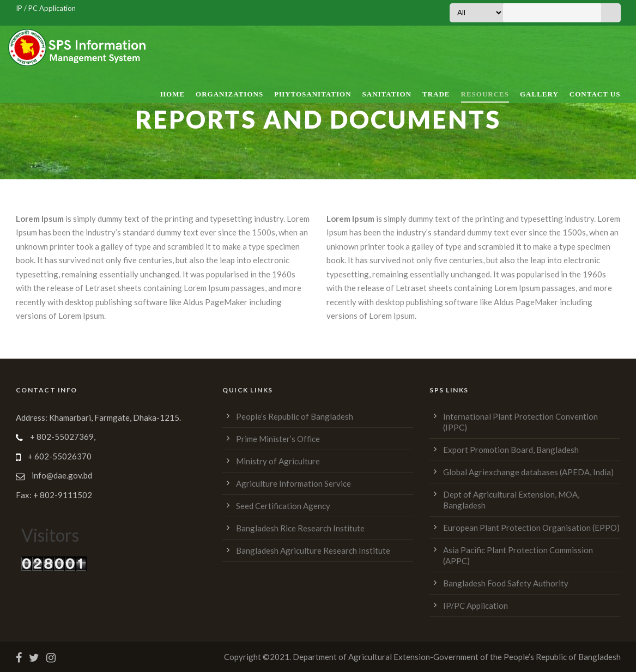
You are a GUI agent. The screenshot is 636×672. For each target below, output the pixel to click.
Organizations (229, 94)
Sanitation (387, 94)
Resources (485, 94)
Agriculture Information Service (293, 483)
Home (172, 94)
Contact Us (595, 94)
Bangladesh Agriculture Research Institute (313, 550)
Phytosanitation (313, 94)
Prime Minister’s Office (278, 439)
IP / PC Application (46, 8)
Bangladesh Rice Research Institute (300, 528)
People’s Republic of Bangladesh (295, 416)
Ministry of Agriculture (278, 461)
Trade (436, 94)
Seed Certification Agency (283, 506)
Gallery (539, 94)
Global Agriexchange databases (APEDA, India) (528, 472)
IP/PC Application (476, 606)
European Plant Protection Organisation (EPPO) (531, 528)
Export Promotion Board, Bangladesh (511, 450)
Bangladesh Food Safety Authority (506, 583)
